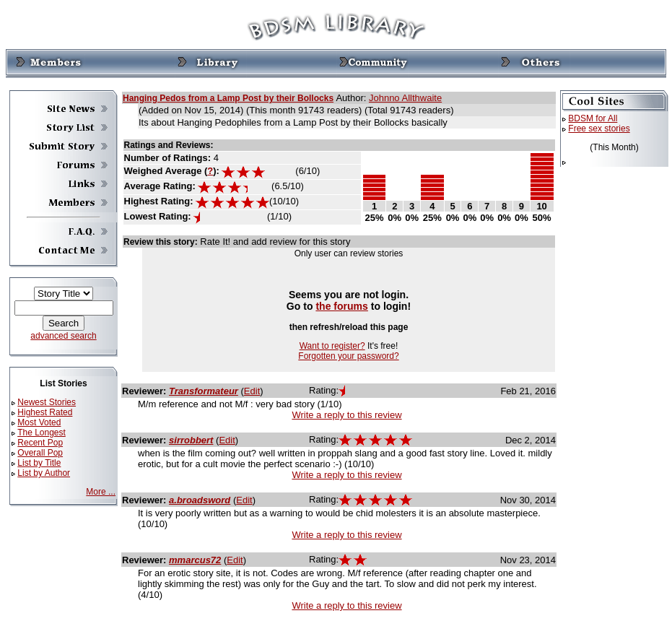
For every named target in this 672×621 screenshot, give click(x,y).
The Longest (42, 433)
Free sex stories (599, 129)
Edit (252, 391)
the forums (342, 306)
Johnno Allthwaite (405, 98)
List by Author (44, 473)
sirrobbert (191, 440)
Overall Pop (40, 453)
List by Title (39, 463)
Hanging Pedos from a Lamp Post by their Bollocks (228, 98)
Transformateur (204, 391)
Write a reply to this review (346, 415)
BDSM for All (593, 118)
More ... (101, 492)
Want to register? (332, 346)
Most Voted (39, 422)
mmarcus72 (195, 560)
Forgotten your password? (348, 356)
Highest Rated (45, 412)
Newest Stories (47, 402)
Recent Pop (40, 443)
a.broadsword (200, 500)
